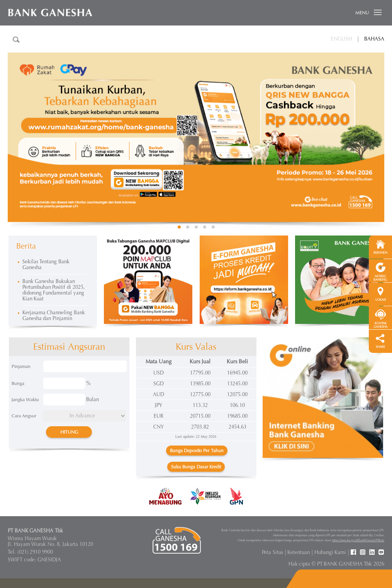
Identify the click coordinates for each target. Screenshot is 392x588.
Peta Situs (272, 552)
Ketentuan (299, 552)
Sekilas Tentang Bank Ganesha (46, 264)
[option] (196, 137)
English (342, 39)
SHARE (380, 347)
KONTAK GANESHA (380, 325)
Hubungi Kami (330, 552)
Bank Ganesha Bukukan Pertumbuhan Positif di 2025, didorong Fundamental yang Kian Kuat (54, 290)
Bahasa (374, 39)
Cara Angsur (24, 416)
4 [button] (205, 227)
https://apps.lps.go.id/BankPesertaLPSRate (358, 540)
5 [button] (213, 227)
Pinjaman (21, 366)
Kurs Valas (196, 347)
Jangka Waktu (25, 400)
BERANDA (380, 253)
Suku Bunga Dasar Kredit (196, 467)
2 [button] (188, 227)
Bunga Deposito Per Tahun (197, 451)
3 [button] (196, 227)
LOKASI (381, 300)
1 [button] (179, 227)
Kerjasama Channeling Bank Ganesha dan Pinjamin (54, 315)
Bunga (18, 383)
